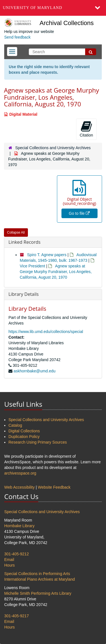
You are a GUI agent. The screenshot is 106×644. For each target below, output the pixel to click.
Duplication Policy (24, 437)
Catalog (15, 425)
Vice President (32, 266)
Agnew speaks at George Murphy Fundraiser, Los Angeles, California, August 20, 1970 (56, 272)
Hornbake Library (19, 526)
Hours (9, 565)
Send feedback (17, 37)
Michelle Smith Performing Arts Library (38, 593)
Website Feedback (54, 487)
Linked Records (25, 242)
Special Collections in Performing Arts (37, 574)
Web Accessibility (19, 487)
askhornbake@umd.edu (35, 371)
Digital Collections (24, 431)
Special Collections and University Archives (53, 148)
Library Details (24, 294)
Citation (86, 129)
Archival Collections (67, 23)
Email (9, 560)
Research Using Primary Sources (38, 442)
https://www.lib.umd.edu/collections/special (46, 332)
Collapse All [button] (16, 232)
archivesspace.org (20, 473)
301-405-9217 (16, 616)
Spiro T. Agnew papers (47, 255)
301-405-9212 (16, 554)
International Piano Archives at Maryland (40, 579)
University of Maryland (33, 8)
